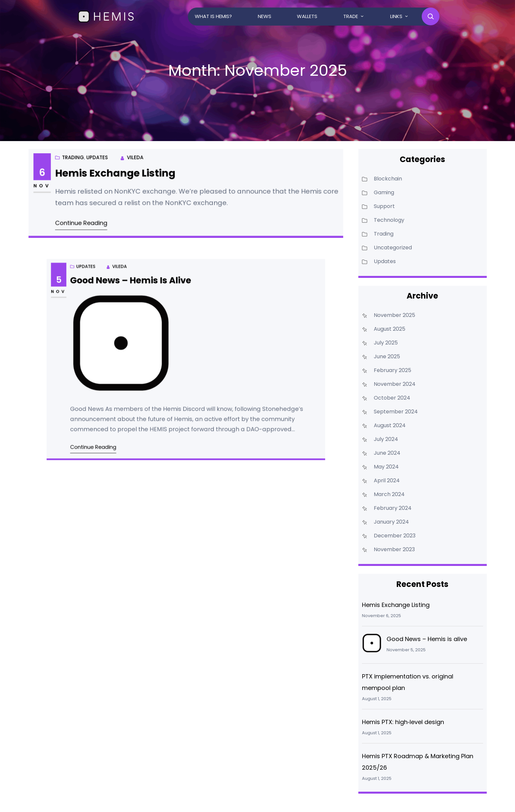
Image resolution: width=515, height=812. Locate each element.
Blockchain (388, 179)
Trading (78, 157)
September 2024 (396, 412)
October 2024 (392, 398)
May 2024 (386, 467)
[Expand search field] (431, 16)
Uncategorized (393, 248)
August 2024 (390, 425)
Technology (389, 220)
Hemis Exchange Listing (118, 174)
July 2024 (386, 439)
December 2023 (395, 536)
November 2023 (394, 549)
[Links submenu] (406, 16)
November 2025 (394, 315)
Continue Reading (85, 222)
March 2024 (389, 494)
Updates (100, 157)
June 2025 (387, 356)
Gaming (384, 192)
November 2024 (395, 384)
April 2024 (387, 480)
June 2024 (387, 453)
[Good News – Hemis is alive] (372, 645)
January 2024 (391, 522)
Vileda (137, 159)
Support (384, 206)
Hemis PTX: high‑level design (403, 722)
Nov (48, 186)
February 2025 (392, 370)
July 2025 (386, 343)
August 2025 (390, 329)
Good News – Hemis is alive (145, 301)
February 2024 (393, 508)
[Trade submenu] (362, 16)
